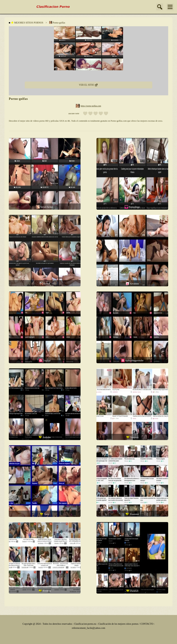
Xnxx (45, 514)
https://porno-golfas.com (91, 106)
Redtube (45, 437)
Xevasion (132, 284)
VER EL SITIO (89, 84)
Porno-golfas (57, 23)
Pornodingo (132, 207)
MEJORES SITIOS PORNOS (27, 23)
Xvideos (45, 591)
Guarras (45, 360)
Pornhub (132, 591)
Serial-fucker (45, 207)
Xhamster (132, 514)
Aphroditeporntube (132, 360)
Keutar (45, 284)
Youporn (132, 437)
